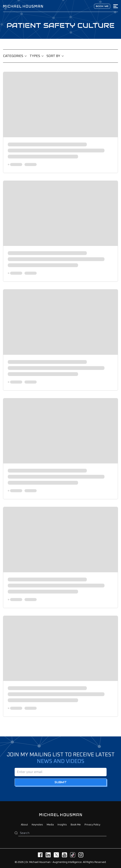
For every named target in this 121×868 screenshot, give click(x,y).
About (24, 825)
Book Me (76, 825)
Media (50, 825)
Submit (61, 782)
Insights (62, 825)
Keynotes (37, 825)
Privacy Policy (92, 825)
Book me (102, 6)
